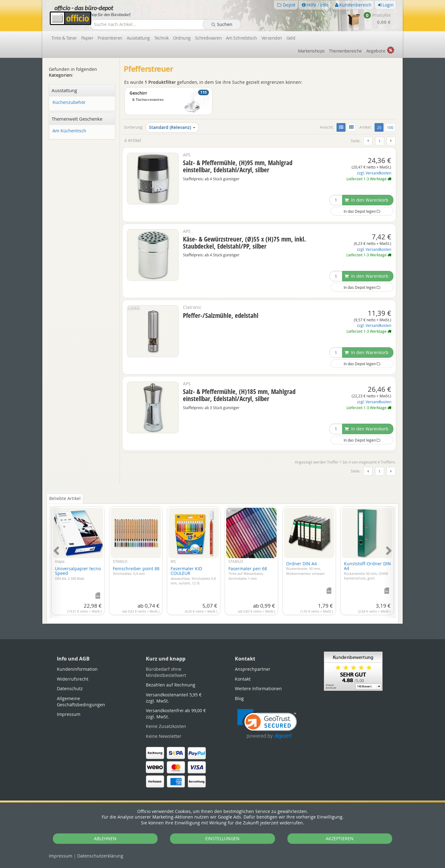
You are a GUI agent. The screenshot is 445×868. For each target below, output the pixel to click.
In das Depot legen (362, 211)
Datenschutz (100, 856)
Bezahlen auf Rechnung (171, 685)
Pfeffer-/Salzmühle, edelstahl (221, 315)
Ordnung (182, 38)
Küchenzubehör (69, 103)
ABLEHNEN (105, 838)
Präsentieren (110, 38)
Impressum (61, 856)
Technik (161, 38)
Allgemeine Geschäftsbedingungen (81, 701)
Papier (87, 38)
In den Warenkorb (367, 200)
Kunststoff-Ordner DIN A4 (367, 571)
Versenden (272, 38)
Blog (239, 698)
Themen (345, 51)
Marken (311, 51)
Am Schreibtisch (242, 38)
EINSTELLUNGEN (222, 838)
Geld (291, 38)
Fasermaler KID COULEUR (193, 575)
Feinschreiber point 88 (136, 571)
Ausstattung (138, 38)
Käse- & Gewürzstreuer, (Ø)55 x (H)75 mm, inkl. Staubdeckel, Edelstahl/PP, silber (244, 243)
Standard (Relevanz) (172, 127)
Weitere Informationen (258, 688)
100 (390, 127)
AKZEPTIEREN (340, 838)
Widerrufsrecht (73, 679)
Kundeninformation (77, 669)
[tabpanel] (222, 559)
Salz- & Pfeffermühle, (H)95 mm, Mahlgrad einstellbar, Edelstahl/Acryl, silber (238, 166)
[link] (267, 724)
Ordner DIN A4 (305, 568)
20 (380, 127)
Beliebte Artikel (65, 498)
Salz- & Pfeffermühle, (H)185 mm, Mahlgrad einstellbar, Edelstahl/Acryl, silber (239, 395)
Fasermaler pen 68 (248, 573)
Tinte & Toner (64, 38)
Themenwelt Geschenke (77, 119)
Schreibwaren (208, 38)
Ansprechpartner (253, 669)
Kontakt (243, 679)
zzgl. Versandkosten (374, 173)
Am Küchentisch (69, 131)
